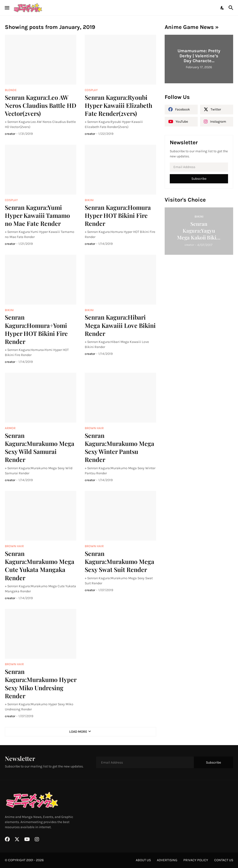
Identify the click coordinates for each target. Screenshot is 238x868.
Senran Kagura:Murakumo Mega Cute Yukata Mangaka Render (40, 566)
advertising (167, 860)
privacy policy (196, 860)
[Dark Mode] (222, 8)
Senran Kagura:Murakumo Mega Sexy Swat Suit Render (119, 562)
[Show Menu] (7, 8)
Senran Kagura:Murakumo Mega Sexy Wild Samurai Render (40, 447)
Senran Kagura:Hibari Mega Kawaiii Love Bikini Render (120, 325)
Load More (78, 732)
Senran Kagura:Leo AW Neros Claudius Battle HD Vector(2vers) (41, 105)
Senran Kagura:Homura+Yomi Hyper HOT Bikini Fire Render (36, 329)
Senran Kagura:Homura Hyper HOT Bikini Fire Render (118, 215)
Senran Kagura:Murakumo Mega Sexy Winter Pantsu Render (119, 447)
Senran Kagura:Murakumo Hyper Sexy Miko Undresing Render (41, 684)
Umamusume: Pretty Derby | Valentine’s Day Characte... (199, 56)
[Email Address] (199, 167)
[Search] (232, 8)
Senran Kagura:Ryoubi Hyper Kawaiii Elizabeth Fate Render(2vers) (119, 105)
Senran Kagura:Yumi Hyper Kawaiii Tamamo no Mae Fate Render (37, 215)
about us (143, 860)
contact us (224, 860)
